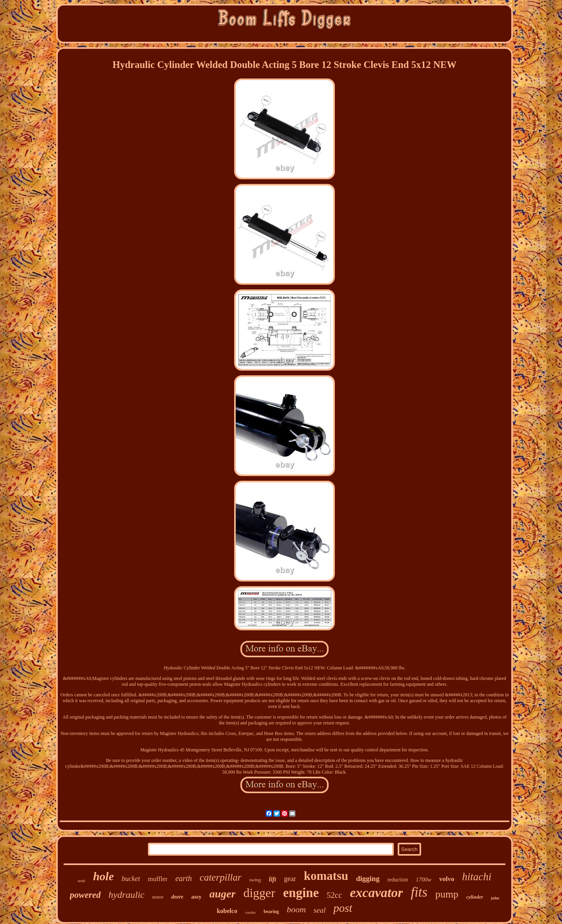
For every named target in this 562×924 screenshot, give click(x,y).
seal (320, 910)
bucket (131, 879)
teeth (81, 881)
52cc (334, 895)
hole (103, 876)
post (343, 908)
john (495, 898)
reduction (397, 880)
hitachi (477, 877)
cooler (250, 912)
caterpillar (221, 877)
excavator (376, 893)
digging (368, 879)
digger (259, 893)
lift (273, 879)
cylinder (474, 897)
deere (177, 897)
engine (301, 893)
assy (197, 897)
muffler (158, 879)
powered (85, 895)
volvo (447, 879)
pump (447, 894)
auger (222, 894)
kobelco (227, 911)
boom (296, 909)
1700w (423, 879)
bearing (271, 912)
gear (290, 879)
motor (158, 897)
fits (419, 892)
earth (183, 878)
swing (255, 880)
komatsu (326, 876)
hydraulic (126, 895)
